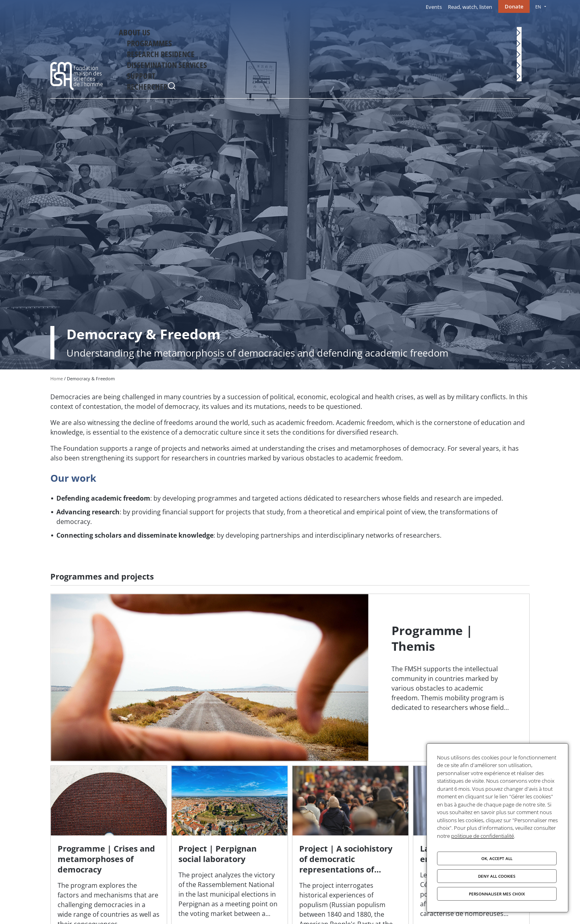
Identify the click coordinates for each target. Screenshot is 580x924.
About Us (256, 31)
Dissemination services (430, 31)
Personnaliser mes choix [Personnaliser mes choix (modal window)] (497, 894)
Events (434, 7)
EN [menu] (538, 7)
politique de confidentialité (483, 836)
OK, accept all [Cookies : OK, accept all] (497, 858)
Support (487, 31)
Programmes (301, 31)
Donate (514, 6)
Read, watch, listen (470, 7)
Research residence (359, 31)
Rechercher (522, 32)
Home (57, 378)
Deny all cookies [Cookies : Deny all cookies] (497, 876)
